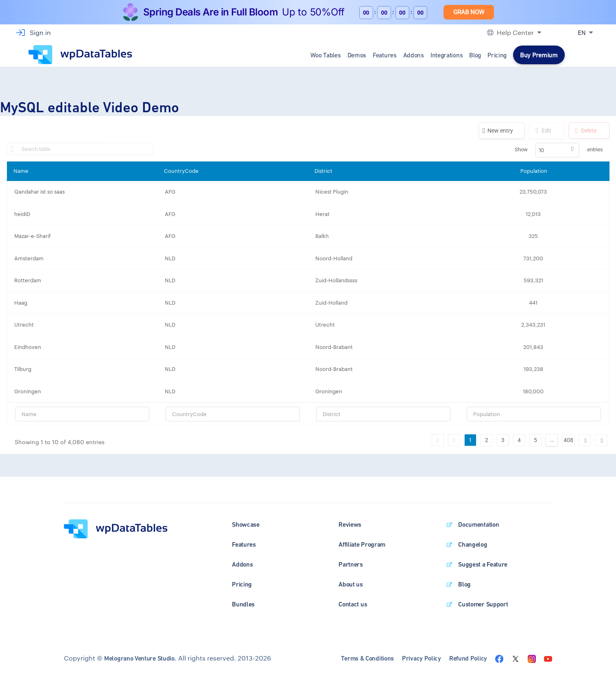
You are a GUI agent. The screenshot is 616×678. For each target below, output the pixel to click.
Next (585, 440)
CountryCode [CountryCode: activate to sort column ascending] (181, 171)
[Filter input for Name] (82, 414)
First (438, 440)
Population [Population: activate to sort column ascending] (534, 171)
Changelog (473, 544)
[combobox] (557, 150)
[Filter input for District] (383, 414)
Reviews (350, 524)
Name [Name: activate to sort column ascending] (21, 171)
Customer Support (483, 604)
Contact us (353, 604)
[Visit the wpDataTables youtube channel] (548, 658)
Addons (414, 55)
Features (385, 55)
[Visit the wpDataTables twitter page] (516, 658)
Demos (357, 55)
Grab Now (469, 12)
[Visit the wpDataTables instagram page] (532, 658)
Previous (454, 440)
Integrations (447, 55)
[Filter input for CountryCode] (233, 414)
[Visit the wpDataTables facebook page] (499, 658)
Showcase (246, 524)
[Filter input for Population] (534, 414)
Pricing (497, 55)
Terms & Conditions (367, 658)
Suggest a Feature (483, 564)
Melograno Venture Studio (139, 658)
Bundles (243, 604)
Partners (351, 564)
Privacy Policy (422, 658)
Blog (475, 55)
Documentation (478, 524)
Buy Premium (539, 55)
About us (351, 584)
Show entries (559, 150)
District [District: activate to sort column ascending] (323, 171)
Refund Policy (468, 658)
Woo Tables (326, 55)
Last (601, 440)
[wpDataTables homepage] (116, 528)
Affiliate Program (362, 544)
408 (568, 440)
